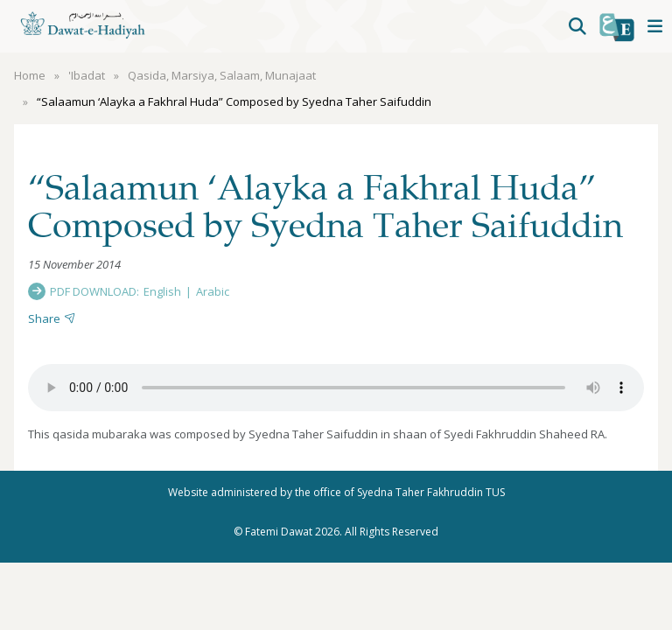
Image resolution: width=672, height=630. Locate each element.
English (162, 291)
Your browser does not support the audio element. (336, 388)
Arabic (213, 291)
